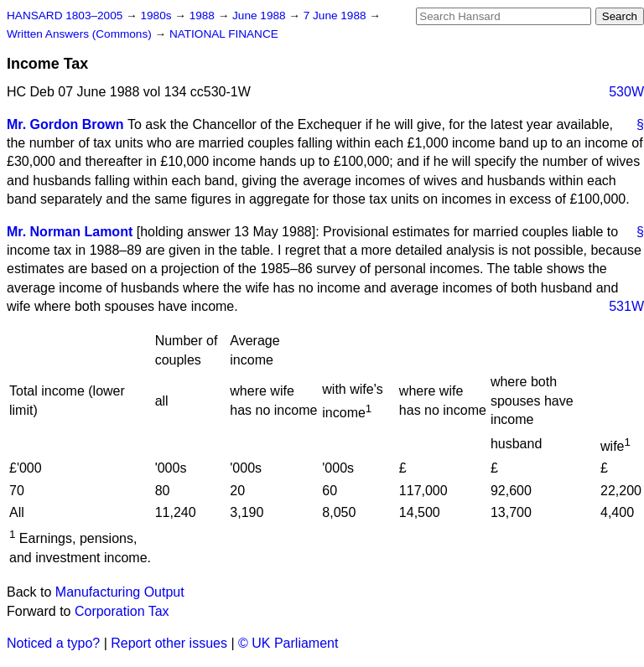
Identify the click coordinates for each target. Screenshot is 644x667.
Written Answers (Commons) (81, 34)
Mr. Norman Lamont (70, 232)
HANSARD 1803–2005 (65, 16)
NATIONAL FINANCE (224, 34)
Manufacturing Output (120, 592)
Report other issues (169, 643)
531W (626, 306)
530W (626, 92)
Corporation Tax (122, 611)
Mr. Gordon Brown (65, 124)
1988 (204, 16)
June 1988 (260, 16)
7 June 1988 (337, 16)
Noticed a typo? (53, 643)
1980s (157, 16)
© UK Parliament (288, 643)
